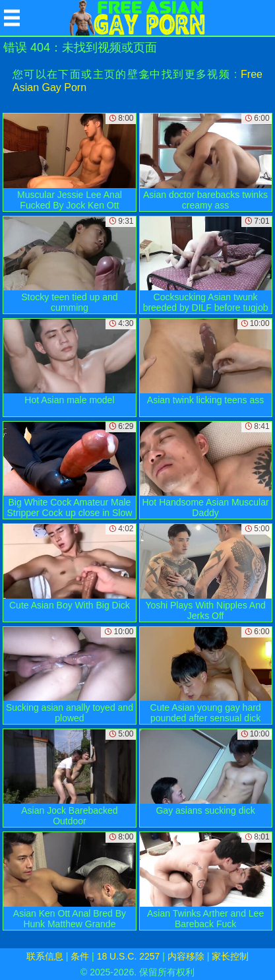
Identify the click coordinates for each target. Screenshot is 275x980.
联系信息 (45, 956)
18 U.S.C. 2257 (129, 956)
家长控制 (230, 956)
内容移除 (186, 956)
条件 (80, 956)
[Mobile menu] (12, 18)
